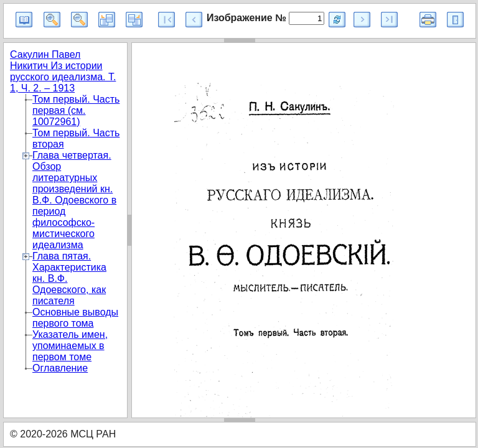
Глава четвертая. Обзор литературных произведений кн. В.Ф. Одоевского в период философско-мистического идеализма (74, 200)
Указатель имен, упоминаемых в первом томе (70, 346)
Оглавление (60, 368)
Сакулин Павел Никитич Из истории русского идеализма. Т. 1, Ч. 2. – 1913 (63, 71)
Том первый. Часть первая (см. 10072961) (76, 110)
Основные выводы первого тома (75, 318)
